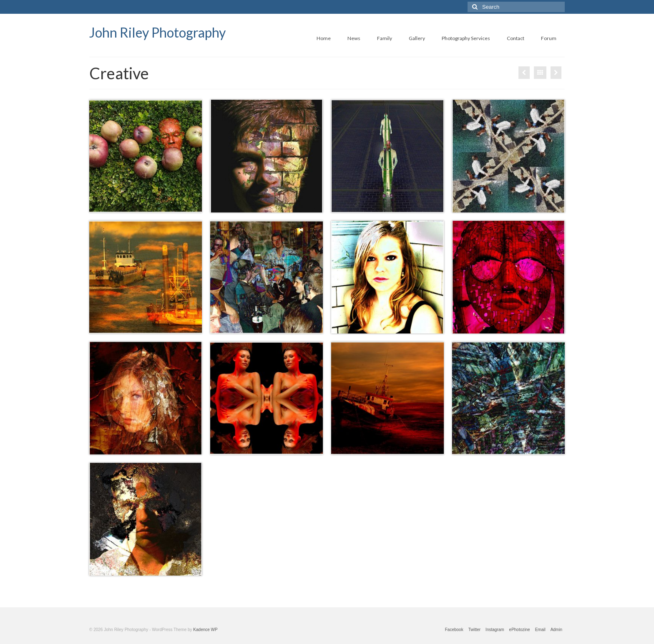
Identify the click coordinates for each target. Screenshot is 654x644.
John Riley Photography (157, 32)
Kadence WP (205, 630)
